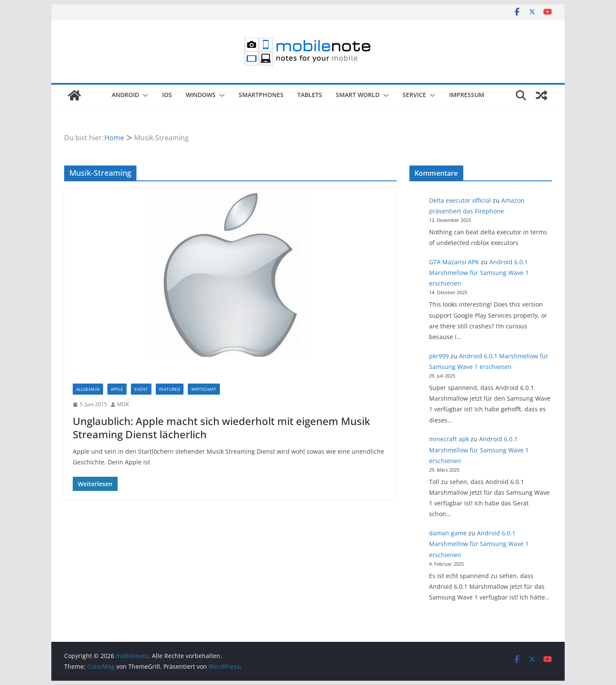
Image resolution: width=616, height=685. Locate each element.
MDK (123, 404)
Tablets (310, 95)
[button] (144, 95)
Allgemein (88, 389)
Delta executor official (460, 200)
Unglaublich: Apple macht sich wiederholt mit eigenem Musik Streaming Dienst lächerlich (221, 428)
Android (125, 95)
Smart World (358, 95)
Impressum (467, 95)
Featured (170, 389)
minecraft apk (449, 439)
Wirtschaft (204, 389)
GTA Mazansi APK (454, 262)
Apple (117, 389)
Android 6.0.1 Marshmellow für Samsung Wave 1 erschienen (479, 273)
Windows (201, 95)
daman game (448, 533)
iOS (167, 95)
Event (141, 389)
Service (414, 95)
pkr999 (439, 356)
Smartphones (261, 95)
